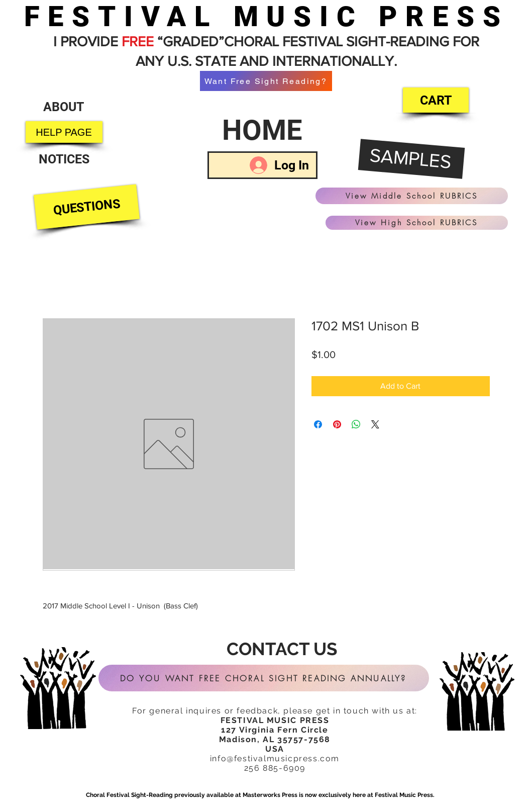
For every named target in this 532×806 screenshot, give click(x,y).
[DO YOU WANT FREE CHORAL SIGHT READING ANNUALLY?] (264, 678)
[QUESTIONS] (86, 207)
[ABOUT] (64, 107)
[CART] (436, 100)
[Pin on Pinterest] (337, 424)
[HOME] (262, 130)
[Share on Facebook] (318, 424)
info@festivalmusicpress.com (275, 758)
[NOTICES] (64, 159)
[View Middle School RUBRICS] (412, 196)
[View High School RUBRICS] (417, 223)
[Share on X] (375, 424)
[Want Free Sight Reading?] (266, 81)
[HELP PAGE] (64, 132)
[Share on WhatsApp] (356, 424)
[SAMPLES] (411, 159)
